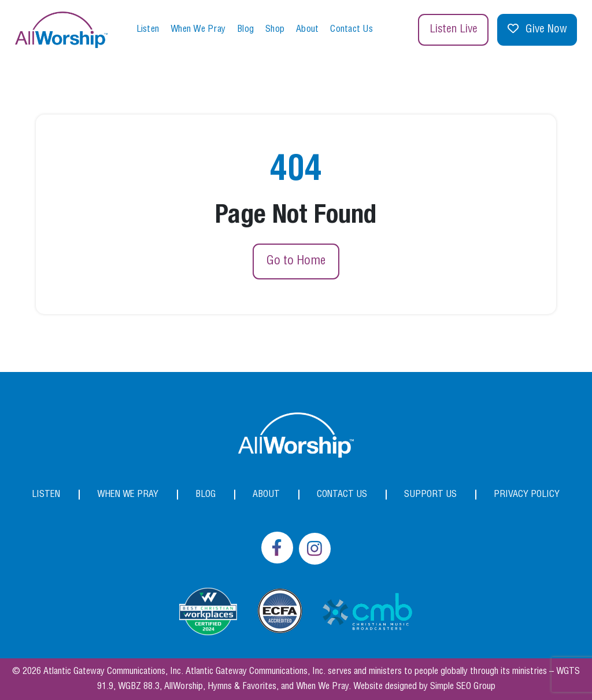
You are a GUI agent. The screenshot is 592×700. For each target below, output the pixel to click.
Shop (275, 29)
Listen (148, 29)
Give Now (537, 30)
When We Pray (198, 29)
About (307, 29)
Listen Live (454, 30)
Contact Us (351, 29)
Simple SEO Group (463, 686)
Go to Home (296, 261)
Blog (245, 29)
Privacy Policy (527, 494)
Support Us (430, 494)
